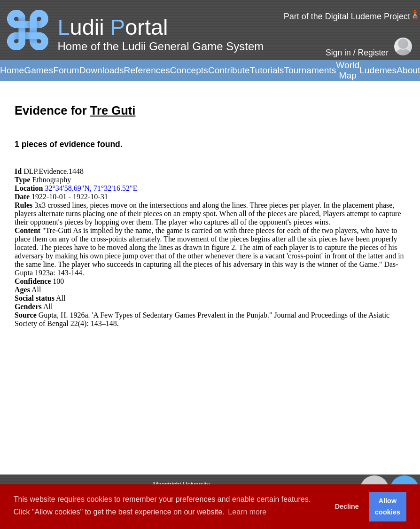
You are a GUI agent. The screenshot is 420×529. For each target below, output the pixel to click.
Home (12, 70)
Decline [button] (347, 506)
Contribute (229, 70)
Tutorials (267, 70)
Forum (66, 70)
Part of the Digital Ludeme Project (347, 16)
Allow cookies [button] (388, 506)
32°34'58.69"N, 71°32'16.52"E (91, 188)
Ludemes (378, 70)
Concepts (189, 70)
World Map (348, 70)
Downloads (102, 70)
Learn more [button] (247, 512)
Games (39, 70)
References (147, 70)
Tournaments (310, 70)
